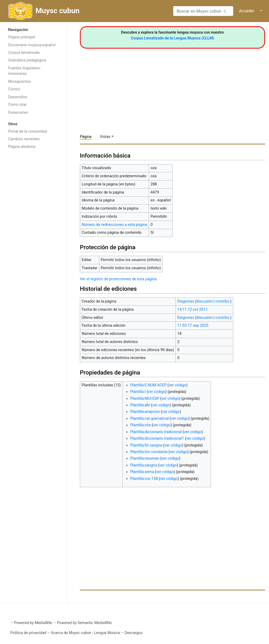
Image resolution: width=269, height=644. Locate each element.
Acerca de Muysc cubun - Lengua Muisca (85, 633)
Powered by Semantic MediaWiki (84, 623)
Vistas (105, 137)
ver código (177, 385)
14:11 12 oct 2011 (193, 310)
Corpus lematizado (24, 53)
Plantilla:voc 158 (144, 479)
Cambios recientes (24, 139)
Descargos (133, 633)
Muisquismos (20, 82)
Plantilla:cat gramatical (150, 419)
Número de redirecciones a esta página (115, 225)
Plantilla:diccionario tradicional (156, 432)
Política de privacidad (28, 633)
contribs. (223, 301)
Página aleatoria (22, 147)
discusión (205, 301)
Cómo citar (17, 105)
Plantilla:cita (141, 425)
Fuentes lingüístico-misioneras (25, 71)
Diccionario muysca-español (32, 45)
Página (86, 137)
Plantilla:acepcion (145, 412)
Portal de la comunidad (28, 131)
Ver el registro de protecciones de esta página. (119, 279)
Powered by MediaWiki (33, 623)
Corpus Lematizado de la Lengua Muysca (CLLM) (172, 38)
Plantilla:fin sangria (146, 445)
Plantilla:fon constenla (149, 452)
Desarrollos (18, 97)
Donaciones (18, 113)
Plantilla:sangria (144, 465)
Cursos (14, 89)
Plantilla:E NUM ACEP (148, 385)
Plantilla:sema (142, 472)
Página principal (22, 37)
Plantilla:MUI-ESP (145, 399)
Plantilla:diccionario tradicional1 (157, 438)
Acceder (247, 11)
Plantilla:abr (140, 405)
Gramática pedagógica (27, 60)
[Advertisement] (33, 235)
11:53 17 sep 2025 (193, 326)
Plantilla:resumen (145, 458)
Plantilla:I (138, 392)
